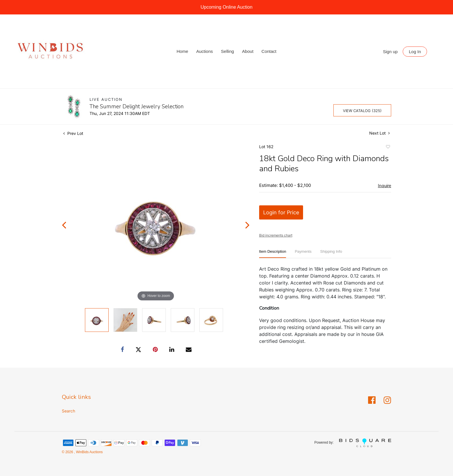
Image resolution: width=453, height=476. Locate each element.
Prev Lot (73, 133)
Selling (228, 51)
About (248, 51)
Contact (269, 51)
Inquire (385, 186)
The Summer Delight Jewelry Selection (137, 107)
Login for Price (281, 212)
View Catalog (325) (362, 111)
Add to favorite (388, 148)
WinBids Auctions (89, 452)
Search (68, 411)
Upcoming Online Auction (226, 7)
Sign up (390, 52)
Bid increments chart (276, 235)
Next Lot (379, 133)
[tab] (273, 254)
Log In (415, 52)
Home (182, 51)
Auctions (205, 51)
